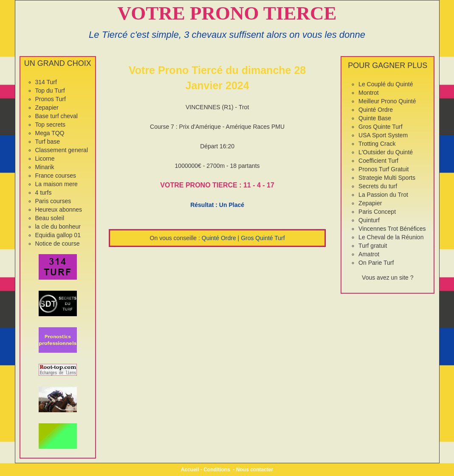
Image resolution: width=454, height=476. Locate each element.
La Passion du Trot (383, 195)
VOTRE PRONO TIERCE (227, 13)
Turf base (48, 142)
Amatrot (369, 254)
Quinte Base (375, 118)
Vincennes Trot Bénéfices (392, 229)
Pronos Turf (51, 99)
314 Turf (46, 82)
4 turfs (44, 193)
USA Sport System (383, 135)
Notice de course (58, 244)
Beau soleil (50, 218)
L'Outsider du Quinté (386, 152)
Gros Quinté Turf (263, 238)
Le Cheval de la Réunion (391, 237)
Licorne (45, 159)
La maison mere (56, 184)
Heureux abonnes (59, 210)
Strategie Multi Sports (387, 178)
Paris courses (53, 201)
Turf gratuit (373, 246)
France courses (56, 176)
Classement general (62, 150)
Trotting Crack (377, 144)
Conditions (217, 470)
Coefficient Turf (378, 161)
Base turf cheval (56, 116)
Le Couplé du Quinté (386, 84)
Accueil (190, 470)
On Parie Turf (376, 263)
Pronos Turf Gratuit (384, 169)
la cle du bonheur (58, 227)
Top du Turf (50, 91)
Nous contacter (255, 470)
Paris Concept (377, 212)
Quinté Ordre (219, 238)
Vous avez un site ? (388, 278)
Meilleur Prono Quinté (387, 101)
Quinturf (369, 220)
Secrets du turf (378, 186)
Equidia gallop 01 (58, 235)
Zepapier (47, 108)
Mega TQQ (50, 133)
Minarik (45, 167)
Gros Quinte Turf (380, 127)
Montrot (368, 93)
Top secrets (51, 125)
